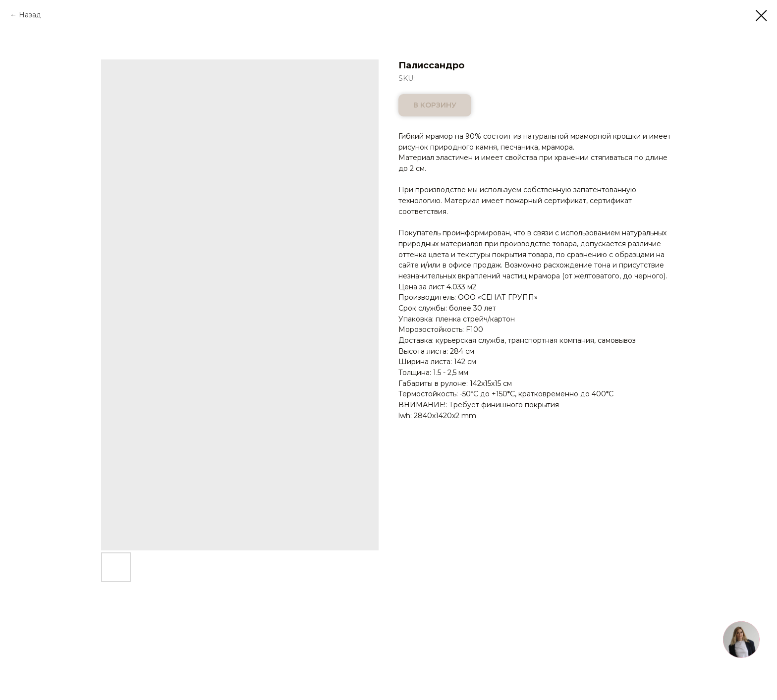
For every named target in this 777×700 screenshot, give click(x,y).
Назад (30, 15)
